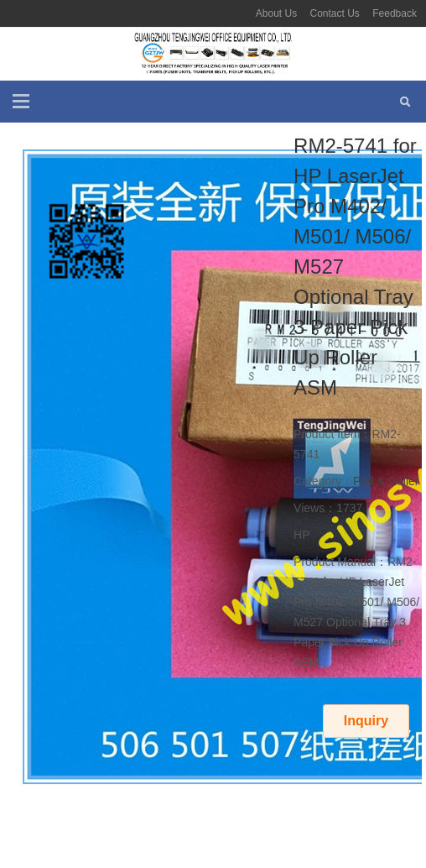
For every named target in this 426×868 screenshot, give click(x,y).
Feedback (395, 13)
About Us (276, 13)
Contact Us (335, 13)
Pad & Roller (386, 481)
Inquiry (366, 721)
